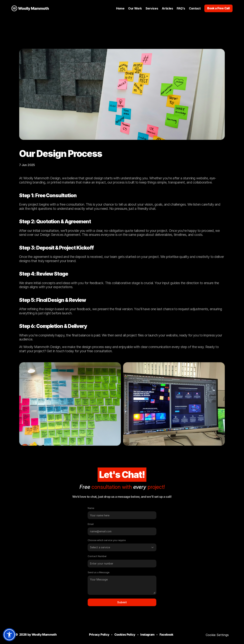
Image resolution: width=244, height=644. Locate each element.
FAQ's (181, 8)
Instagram (147, 634)
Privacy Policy (99, 634)
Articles (167, 8)
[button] (9, 635)
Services (152, 8)
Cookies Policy (125, 634)
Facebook (166, 634)
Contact (195, 8)
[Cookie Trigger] (217, 635)
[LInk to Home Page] (30, 8)
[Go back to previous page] (122, 36)
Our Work (135, 8)
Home (120, 8)
